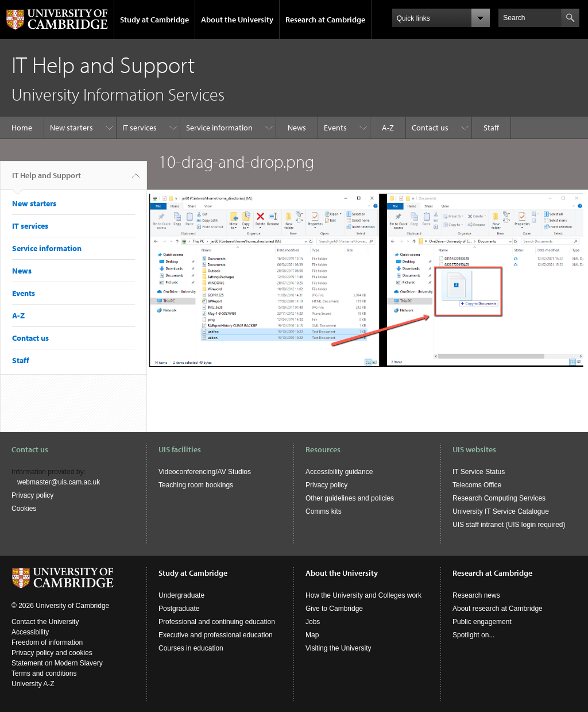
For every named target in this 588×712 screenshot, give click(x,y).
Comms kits (324, 511)
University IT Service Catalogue (501, 511)
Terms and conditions (44, 673)
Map (312, 635)
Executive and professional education (216, 635)
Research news (476, 595)
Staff (491, 128)
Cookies (24, 509)
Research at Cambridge (325, 20)
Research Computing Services (499, 498)
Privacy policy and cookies (52, 653)
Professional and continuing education (217, 622)
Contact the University (45, 622)
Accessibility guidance (339, 472)
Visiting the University (339, 648)
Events (335, 128)
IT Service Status (479, 472)
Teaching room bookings (196, 485)
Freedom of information (47, 642)
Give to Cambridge (334, 609)
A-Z (388, 128)
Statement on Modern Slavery (57, 663)
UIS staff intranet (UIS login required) (509, 525)
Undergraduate (181, 595)
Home (22, 128)
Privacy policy (32, 495)
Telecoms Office (477, 485)
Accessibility (30, 632)
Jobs (313, 622)
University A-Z (33, 684)
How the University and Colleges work (363, 595)
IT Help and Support (47, 180)
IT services (140, 128)
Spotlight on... (473, 635)
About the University (237, 20)
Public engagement (482, 622)
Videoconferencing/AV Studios (205, 472)
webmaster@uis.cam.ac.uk (59, 482)
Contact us (430, 128)
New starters (71, 128)
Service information (219, 128)
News (297, 128)
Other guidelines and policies (350, 498)
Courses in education (191, 648)
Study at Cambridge (154, 20)
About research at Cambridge (498, 609)
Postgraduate (179, 609)
